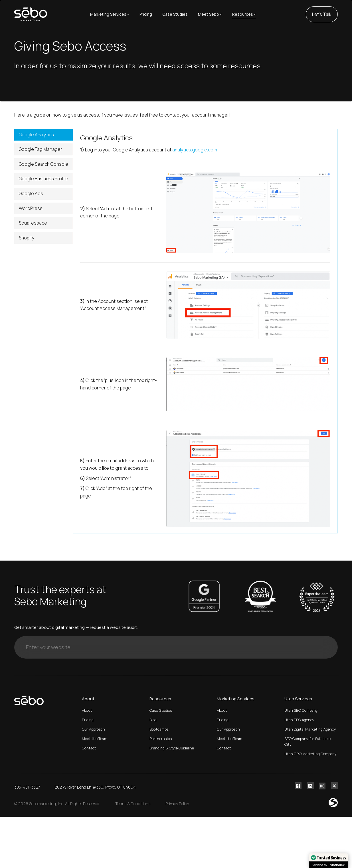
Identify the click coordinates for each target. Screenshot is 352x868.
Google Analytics (36, 135)
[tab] (44, 135)
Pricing (88, 720)
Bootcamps (159, 729)
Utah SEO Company (301, 710)
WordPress (31, 208)
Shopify (27, 238)
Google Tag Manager (41, 149)
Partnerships (161, 739)
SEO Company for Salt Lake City (308, 741)
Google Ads (31, 193)
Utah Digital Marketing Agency (310, 729)
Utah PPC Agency (299, 720)
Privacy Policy (177, 804)
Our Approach (93, 729)
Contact (89, 748)
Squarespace (33, 223)
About (87, 710)
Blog (153, 720)
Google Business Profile (44, 179)
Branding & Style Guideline (172, 748)
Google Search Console (44, 164)
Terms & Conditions (133, 804)
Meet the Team (95, 739)
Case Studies (161, 710)
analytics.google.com (195, 150)
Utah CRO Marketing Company (310, 754)
